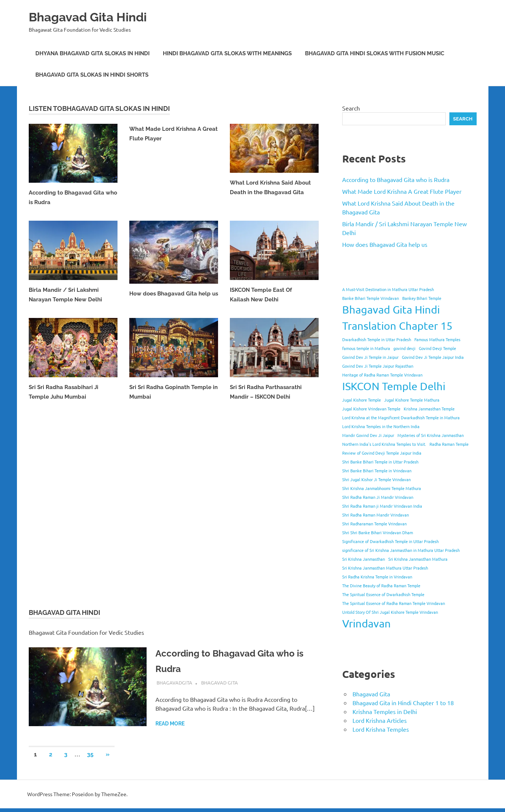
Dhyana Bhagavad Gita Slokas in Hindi (92, 53)
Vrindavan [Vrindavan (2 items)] (367, 623)
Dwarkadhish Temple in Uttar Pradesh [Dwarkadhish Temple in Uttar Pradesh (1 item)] (377, 339)
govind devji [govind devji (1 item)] (404, 348)
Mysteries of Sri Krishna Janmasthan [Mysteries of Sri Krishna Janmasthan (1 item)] (431, 435)
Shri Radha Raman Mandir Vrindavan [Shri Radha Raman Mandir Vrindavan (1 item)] (376, 515)
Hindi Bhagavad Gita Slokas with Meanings (227, 53)
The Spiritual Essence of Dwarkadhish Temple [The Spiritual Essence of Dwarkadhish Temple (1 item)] (383, 594)
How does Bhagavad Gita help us (385, 244)
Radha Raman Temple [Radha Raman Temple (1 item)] (449, 444)
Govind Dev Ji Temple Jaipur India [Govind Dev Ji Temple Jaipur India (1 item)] (433, 357)
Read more (170, 727)
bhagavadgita (174, 686)
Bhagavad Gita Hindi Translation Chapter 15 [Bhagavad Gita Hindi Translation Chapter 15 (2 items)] (397, 318)
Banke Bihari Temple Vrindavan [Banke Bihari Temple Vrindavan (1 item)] (371, 298)
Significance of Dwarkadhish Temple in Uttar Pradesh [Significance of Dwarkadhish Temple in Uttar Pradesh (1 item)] (390, 541)
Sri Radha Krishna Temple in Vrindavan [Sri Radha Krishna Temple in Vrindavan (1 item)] (377, 577)
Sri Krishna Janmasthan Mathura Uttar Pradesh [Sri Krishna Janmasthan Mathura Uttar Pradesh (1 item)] (385, 568)
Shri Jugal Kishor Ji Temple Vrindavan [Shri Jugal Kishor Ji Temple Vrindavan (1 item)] (376, 479)
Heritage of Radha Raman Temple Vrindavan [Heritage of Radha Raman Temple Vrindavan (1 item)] (382, 375)
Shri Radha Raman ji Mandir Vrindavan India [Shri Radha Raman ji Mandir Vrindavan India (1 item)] (382, 506)
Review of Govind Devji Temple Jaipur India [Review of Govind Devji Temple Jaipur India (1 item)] (382, 453)
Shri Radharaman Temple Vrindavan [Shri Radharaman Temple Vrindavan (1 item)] (374, 524)
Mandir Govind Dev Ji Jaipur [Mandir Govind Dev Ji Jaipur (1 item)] (368, 435)
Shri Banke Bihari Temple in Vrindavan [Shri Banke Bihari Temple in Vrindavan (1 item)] (377, 470)
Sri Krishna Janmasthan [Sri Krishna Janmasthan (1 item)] (364, 559)
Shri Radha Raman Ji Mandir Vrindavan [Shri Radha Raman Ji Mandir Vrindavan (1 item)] (378, 497)
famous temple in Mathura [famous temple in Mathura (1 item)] (366, 348)
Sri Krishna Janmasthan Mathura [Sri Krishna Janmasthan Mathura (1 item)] (418, 559)
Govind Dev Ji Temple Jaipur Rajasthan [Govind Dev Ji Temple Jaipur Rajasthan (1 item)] (378, 366)
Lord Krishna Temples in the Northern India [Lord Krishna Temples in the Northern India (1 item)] (381, 426)
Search (351, 108)
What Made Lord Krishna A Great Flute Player (402, 191)
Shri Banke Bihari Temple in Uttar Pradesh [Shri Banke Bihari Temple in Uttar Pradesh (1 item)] (380, 462)
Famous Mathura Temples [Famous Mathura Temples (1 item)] (437, 339)
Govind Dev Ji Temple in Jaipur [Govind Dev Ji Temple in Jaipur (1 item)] (370, 357)
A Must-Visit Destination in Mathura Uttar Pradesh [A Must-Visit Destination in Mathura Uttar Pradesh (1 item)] (388, 289)
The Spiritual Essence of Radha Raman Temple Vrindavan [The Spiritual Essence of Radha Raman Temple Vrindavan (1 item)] (394, 603)
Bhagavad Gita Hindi (97, 16)
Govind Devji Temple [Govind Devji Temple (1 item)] (437, 348)
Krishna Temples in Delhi (385, 711)
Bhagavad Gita (220, 686)
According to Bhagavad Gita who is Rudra (396, 179)
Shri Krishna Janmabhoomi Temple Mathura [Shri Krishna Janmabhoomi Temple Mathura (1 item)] (382, 488)
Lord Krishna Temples (381, 729)
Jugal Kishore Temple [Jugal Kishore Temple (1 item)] (362, 400)
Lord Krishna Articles (380, 720)
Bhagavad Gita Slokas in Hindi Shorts (92, 75)
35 (90, 758)
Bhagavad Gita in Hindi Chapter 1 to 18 (403, 703)
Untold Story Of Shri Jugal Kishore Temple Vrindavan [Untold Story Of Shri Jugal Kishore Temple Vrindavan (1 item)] (390, 612)
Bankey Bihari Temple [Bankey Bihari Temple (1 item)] (422, 298)
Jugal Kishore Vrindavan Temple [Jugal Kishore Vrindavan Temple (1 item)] (371, 409)
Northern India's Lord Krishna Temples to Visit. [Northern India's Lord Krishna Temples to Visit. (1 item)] (384, 444)
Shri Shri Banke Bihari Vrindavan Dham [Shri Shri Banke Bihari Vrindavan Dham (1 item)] (378, 532)
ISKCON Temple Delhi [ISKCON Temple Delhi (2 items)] (394, 386)
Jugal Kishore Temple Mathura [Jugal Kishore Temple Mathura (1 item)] (412, 400)
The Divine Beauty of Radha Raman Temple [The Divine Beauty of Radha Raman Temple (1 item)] (381, 585)
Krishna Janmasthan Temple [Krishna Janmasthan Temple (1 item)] (429, 409)
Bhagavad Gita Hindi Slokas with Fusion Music (375, 53)
